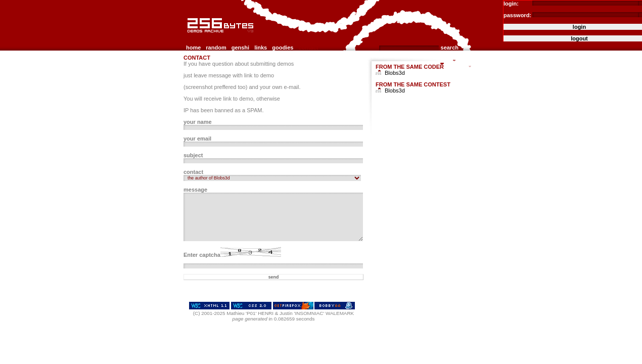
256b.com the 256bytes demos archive (188, 37)
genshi (240, 48)
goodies (283, 48)
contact (308, 48)
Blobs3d (395, 73)
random (216, 48)
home (193, 48)
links (261, 48)
